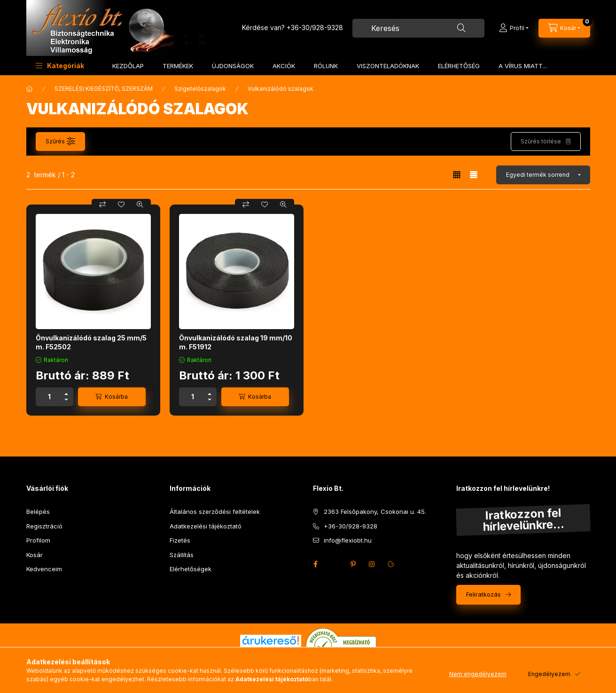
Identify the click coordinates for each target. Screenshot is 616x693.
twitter (335, 564)
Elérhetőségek (191, 569)
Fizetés (180, 540)
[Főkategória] (30, 89)
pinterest (353, 564)
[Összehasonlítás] (102, 205)
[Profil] (514, 28)
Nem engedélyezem (478, 674)
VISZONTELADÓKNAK (388, 66)
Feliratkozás (483, 594)
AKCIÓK (284, 66)
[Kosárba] (112, 397)
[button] (60, 66)
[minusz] (66, 401)
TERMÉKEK (178, 66)
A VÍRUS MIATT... (523, 66)
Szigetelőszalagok (200, 89)
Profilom (38, 540)
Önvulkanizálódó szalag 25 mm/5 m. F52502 (91, 342)
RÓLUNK (326, 66)
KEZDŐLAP (128, 66)
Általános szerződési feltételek (215, 512)
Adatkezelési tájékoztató (206, 526)
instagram (372, 564)
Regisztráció (44, 526)
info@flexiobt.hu (348, 540)
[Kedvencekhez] (121, 205)
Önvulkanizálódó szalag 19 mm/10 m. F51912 (236, 342)
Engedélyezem (549, 674)
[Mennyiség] (49, 397)
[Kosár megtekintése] (564, 28)
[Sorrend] (543, 175)
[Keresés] (461, 28)
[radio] (474, 175)
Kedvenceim (44, 569)
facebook (316, 564)
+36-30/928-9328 (315, 28)
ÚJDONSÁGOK (233, 66)
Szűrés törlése (541, 141)
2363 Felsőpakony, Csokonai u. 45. (375, 512)
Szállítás (182, 555)
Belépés (38, 512)
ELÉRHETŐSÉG (459, 66)
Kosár (35, 555)
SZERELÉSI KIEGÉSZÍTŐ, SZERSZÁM (104, 89)
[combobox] (418, 28)
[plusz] (66, 392)
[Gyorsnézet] (140, 205)
